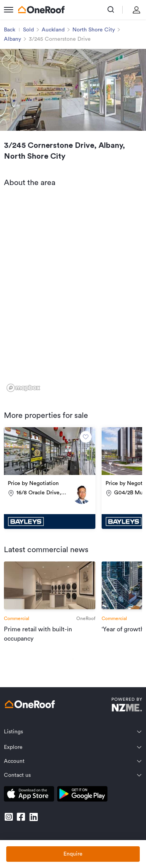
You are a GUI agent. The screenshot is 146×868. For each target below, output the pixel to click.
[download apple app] (29, 795)
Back (10, 30)
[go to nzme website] (127, 706)
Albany (12, 39)
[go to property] (50, 478)
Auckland (53, 30)
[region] (73, 295)
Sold (28, 30)
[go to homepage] (41, 10)
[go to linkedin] (33, 817)
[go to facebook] (21, 817)
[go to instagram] (9, 817)
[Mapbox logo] (23, 388)
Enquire (73, 854)
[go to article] (50, 602)
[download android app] (82, 795)
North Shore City (94, 30)
